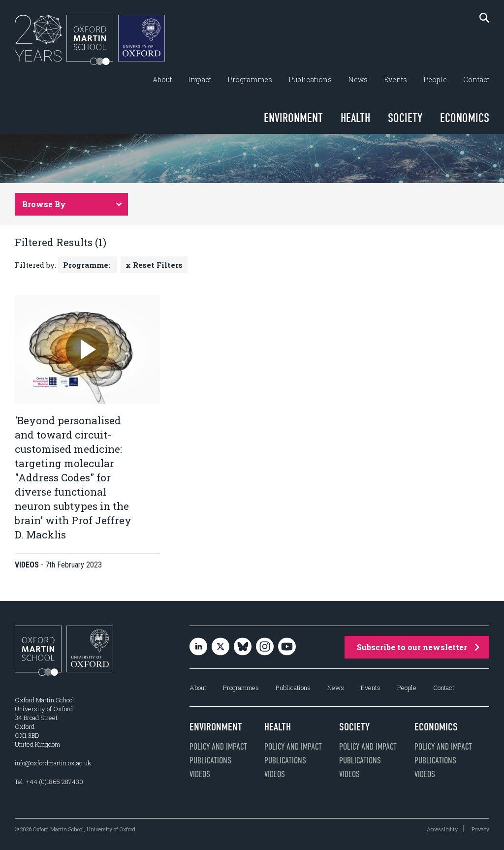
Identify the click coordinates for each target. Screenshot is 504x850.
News (358, 80)
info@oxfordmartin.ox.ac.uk (53, 763)
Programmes (250, 80)
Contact (476, 80)
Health (355, 118)
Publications (310, 80)
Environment (293, 118)
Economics (465, 118)
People (435, 80)
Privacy (480, 829)
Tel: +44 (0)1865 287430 (49, 782)
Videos (200, 774)
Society (405, 118)
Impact (200, 80)
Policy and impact (218, 747)
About (162, 80)
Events (395, 80)
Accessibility (442, 829)
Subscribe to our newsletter (418, 647)
